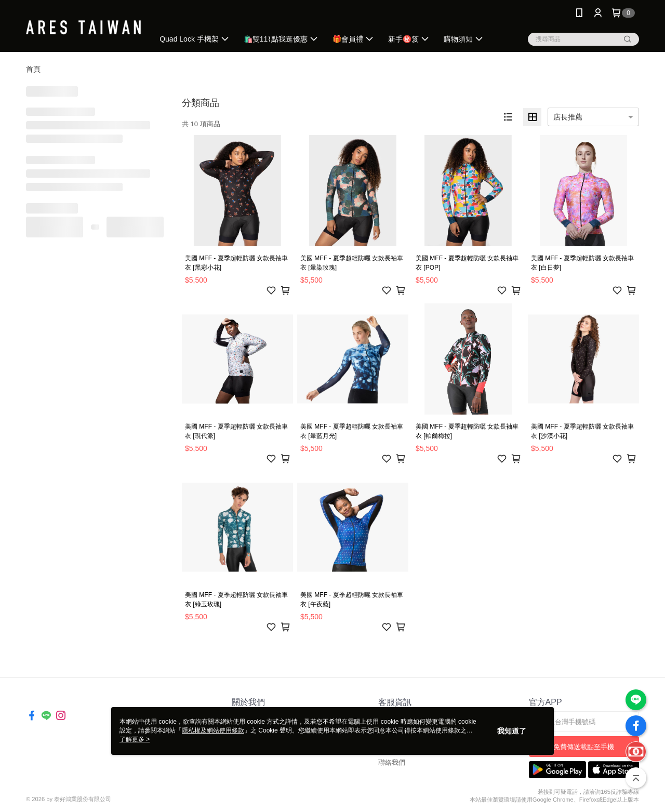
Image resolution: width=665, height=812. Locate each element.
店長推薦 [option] (568, 117)
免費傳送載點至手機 (584, 747)
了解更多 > (135, 739)
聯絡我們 (392, 762)
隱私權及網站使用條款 (213, 730)
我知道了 (512, 731)
